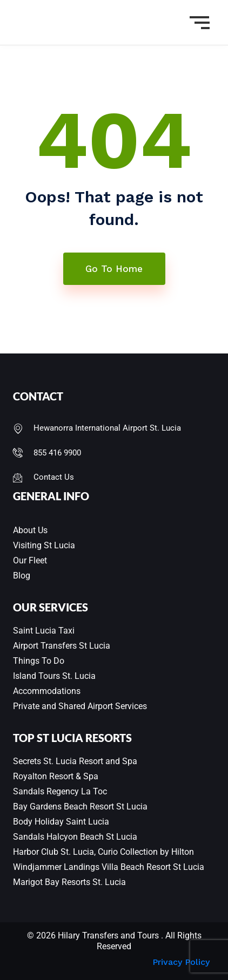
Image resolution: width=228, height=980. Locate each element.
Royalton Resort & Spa (56, 776)
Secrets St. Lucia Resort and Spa (75, 761)
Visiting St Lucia (44, 545)
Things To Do (39, 661)
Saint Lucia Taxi (44, 631)
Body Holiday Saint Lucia (61, 822)
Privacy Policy (181, 962)
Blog (22, 576)
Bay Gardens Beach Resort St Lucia (80, 807)
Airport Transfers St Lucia (62, 646)
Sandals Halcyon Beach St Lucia (75, 837)
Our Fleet (30, 560)
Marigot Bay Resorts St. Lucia (69, 882)
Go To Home (114, 269)
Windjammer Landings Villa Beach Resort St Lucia (109, 867)
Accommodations (47, 691)
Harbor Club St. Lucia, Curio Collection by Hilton (103, 852)
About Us (30, 530)
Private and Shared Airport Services (80, 706)
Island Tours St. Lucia (54, 676)
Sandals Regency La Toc (60, 791)
